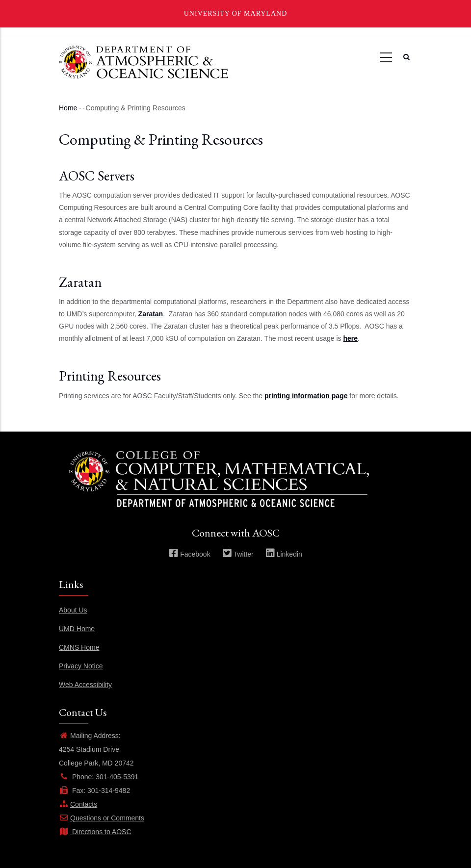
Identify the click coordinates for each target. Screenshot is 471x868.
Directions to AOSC (95, 832)
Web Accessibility (85, 685)
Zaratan (151, 314)
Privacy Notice (81, 666)
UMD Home (77, 629)
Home (68, 108)
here (351, 338)
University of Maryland (236, 13)
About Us (73, 610)
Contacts (78, 804)
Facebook (189, 554)
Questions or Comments (102, 818)
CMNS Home (79, 647)
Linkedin (284, 554)
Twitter (238, 554)
